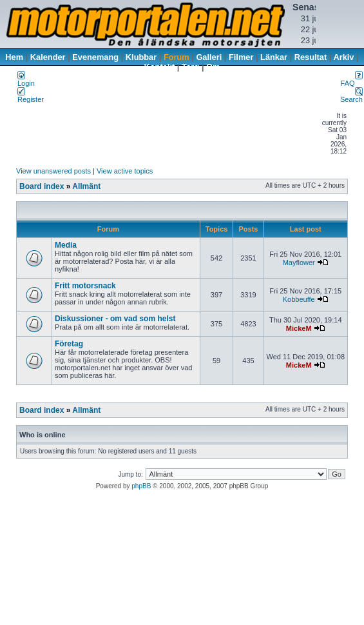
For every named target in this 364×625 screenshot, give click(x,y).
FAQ (352, 80)
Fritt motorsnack (85, 286)
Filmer (241, 57)
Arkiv (343, 57)
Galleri (209, 57)
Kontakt (160, 67)
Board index (42, 186)
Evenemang (95, 57)
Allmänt (86, 186)
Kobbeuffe (299, 299)
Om (213, 67)
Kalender (48, 57)
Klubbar (141, 57)
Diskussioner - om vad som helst (115, 319)
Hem (14, 57)
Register (31, 96)
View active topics (125, 171)
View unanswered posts (53, 171)
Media (66, 245)
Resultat (311, 57)
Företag (69, 344)
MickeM (299, 328)
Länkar (274, 57)
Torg (190, 67)
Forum (177, 57)
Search (351, 96)
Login (26, 80)
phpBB (141, 486)
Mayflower (299, 263)
